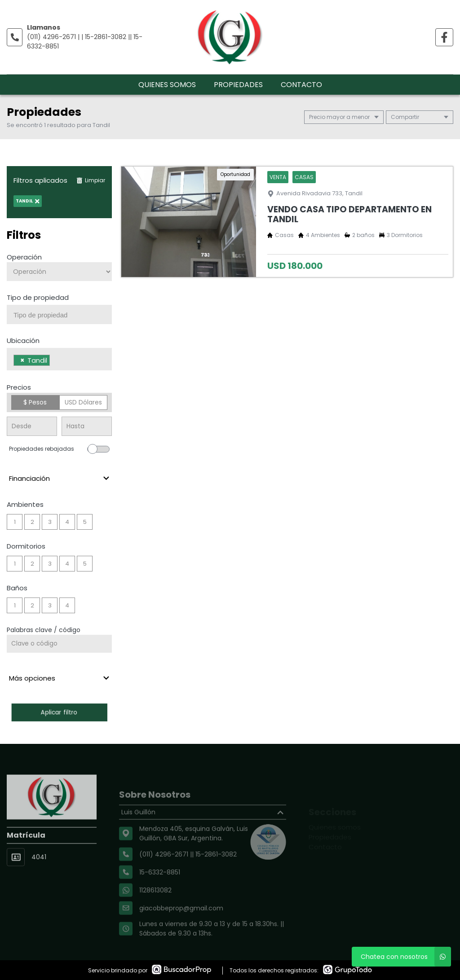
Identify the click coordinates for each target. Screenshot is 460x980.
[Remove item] (22, 360)
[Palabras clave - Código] (59, 644)
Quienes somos (167, 85)
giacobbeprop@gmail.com (181, 925)
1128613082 (155, 907)
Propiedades (238, 85)
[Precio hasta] (87, 426)
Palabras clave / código (44, 630)
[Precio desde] (32, 426)
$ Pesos (35, 402)
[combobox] (59, 314)
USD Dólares (83, 402)
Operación (24, 257)
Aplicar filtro (59, 712)
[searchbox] (63, 315)
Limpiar (91, 180)
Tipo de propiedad (38, 297)
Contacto (301, 85)
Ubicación (23, 341)
